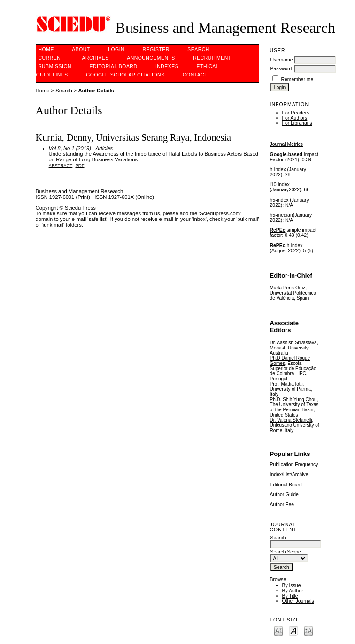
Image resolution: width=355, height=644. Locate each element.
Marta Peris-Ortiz (288, 288)
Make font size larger (309, 630)
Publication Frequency (294, 465)
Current (51, 58)
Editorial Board (286, 485)
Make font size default (293, 630)
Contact (195, 75)
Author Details (96, 91)
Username (282, 60)
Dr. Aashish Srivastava (293, 343)
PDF (80, 165)
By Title (290, 596)
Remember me (297, 80)
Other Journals (298, 601)
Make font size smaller (278, 630)
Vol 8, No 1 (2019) (70, 148)
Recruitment (212, 58)
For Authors (295, 118)
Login (116, 49)
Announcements (151, 58)
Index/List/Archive (289, 474)
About (81, 49)
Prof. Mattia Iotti (286, 384)
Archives (95, 58)
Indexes (167, 66)
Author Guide (284, 495)
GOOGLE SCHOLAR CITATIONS (125, 75)
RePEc (278, 230)
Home (46, 49)
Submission (55, 66)
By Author (293, 591)
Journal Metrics (286, 144)
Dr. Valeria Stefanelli (291, 420)
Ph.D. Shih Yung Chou (293, 399)
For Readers (296, 113)
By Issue (292, 586)
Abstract (61, 165)
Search (198, 49)
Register (156, 49)
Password (281, 69)
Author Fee (282, 504)
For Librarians (297, 123)
